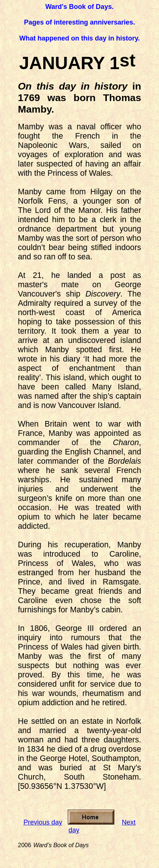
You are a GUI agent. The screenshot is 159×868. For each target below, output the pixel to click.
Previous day (43, 822)
